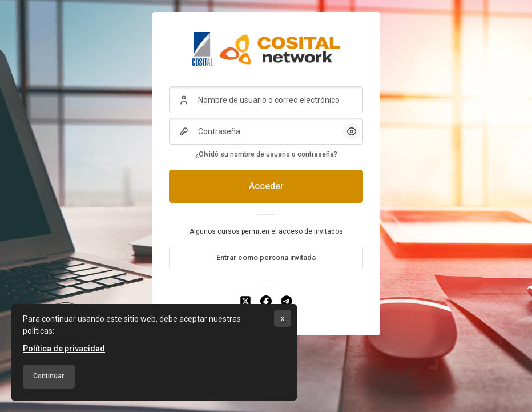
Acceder (266, 186)
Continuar (49, 376)
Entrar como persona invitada (266, 257)
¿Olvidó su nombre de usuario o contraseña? (266, 154)
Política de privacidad (64, 349)
